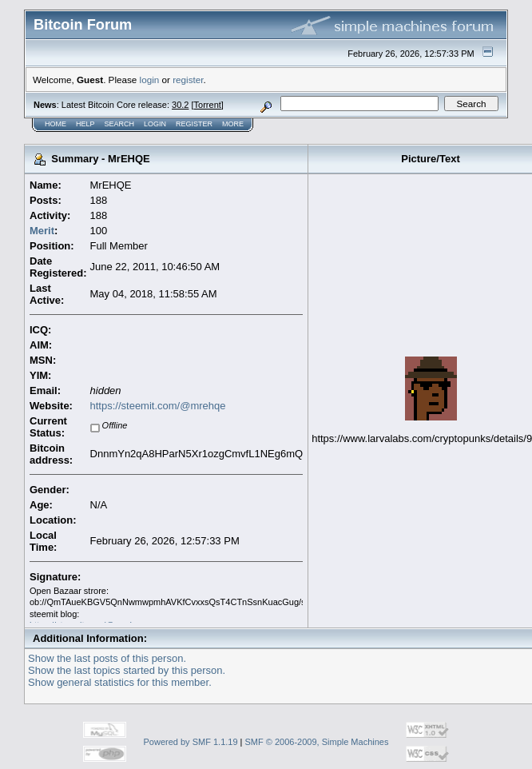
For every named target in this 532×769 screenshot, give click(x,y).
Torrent (208, 105)
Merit (42, 231)
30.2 (180, 105)
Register (194, 124)
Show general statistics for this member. (120, 682)
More (233, 124)
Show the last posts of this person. (107, 658)
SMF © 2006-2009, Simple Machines (317, 742)
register (188, 80)
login (150, 80)
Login (155, 124)
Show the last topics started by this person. (127, 670)
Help (85, 124)
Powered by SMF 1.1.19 (191, 742)
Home (56, 124)
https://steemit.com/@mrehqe (158, 406)
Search (120, 124)
